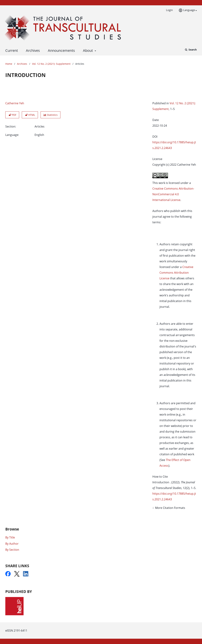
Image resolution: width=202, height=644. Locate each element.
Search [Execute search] (192, 50)
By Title (10, 537)
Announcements (61, 51)
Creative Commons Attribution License (176, 273)
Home (9, 64)
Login (168, 10)
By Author (12, 544)
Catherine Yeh (15, 103)
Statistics (50, 115)
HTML (30, 115)
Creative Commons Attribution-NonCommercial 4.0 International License (173, 194)
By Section (12, 550)
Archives (32, 51)
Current (11, 51)
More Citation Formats (170, 508)
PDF (12, 115)
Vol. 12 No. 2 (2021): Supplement (51, 64)
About (87, 51)
